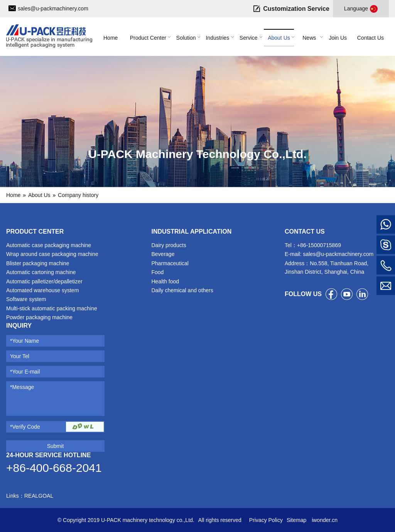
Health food (165, 281)
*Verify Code (25, 427)
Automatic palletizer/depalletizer (44, 281)
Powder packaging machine (39, 317)
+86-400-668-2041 (54, 468)
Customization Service (296, 9)
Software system (26, 299)
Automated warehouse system (42, 290)
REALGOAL (39, 496)
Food (157, 272)
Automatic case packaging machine (49, 245)
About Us (39, 195)
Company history (78, 195)
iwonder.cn (324, 520)
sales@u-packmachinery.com (53, 8)
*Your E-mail (25, 372)
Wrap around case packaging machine (52, 254)
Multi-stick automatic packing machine (52, 308)
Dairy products (169, 245)
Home (13, 195)
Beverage (163, 254)
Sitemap (296, 520)
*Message (22, 387)
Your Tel (20, 356)
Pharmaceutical (170, 263)
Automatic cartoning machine (41, 272)
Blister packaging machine (38, 263)
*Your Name (24, 341)
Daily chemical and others (182, 290)
